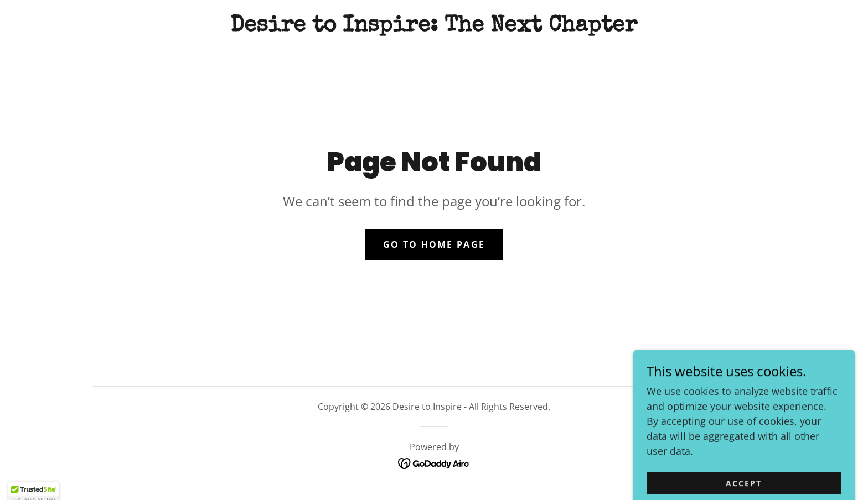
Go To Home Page (434, 244)
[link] (434, 27)
